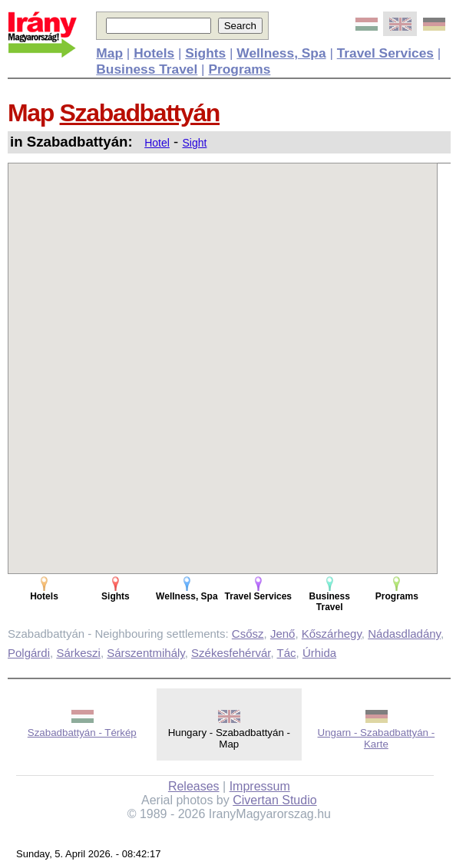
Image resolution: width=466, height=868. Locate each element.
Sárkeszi (78, 653)
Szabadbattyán (140, 113)
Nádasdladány (404, 634)
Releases (194, 786)
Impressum (260, 786)
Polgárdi (29, 653)
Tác (287, 653)
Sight (194, 143)
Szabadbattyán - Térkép (82, 733)
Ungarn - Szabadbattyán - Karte (377, 738)
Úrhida (319, 653)
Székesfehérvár (231, 653)
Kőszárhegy (332, 634)
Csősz (248, 634)
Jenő (283, 634)
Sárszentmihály (145, 653)
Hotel (157, 143)
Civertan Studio (274, 800)
